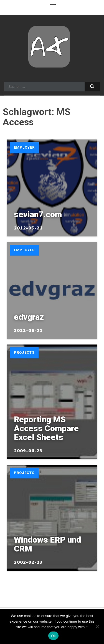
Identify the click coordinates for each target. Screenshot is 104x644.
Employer (24, 147)
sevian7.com (38, 214)
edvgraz (29, 317)
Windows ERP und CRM (47, 544)
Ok (53, 636)
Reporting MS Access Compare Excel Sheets (46, 428)
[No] (97, 626)
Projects (24, 352)
